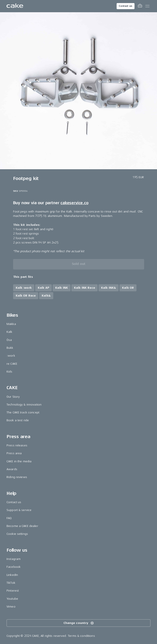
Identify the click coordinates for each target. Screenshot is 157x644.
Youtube (12, 599)
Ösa (9, 340)
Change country (79, 623)
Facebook (14, 567)
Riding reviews (17, 477)
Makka (11, 324)
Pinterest (13, 591)
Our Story (13, 397)
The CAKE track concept (23, 412)
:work (11, 356)
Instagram (14, 559)
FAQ (9, 518)
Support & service (19, 510)
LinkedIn (12, 575)
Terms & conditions (81, 636)
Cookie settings (17, 534)
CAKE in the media (19, 461)
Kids (9, 372)
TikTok (11, 583)
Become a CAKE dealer (22, 526)
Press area (14, 453)
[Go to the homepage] (15, 6)
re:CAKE (12, 364)
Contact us (126, 6)
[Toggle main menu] (147, 6)
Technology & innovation (24, 405)
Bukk (10, 348)
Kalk (9, 332)
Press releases (17, 445)
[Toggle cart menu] (140, 6)
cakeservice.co (74, 203)
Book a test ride (18, 420)
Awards (12, 469)
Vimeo (11, 607)
